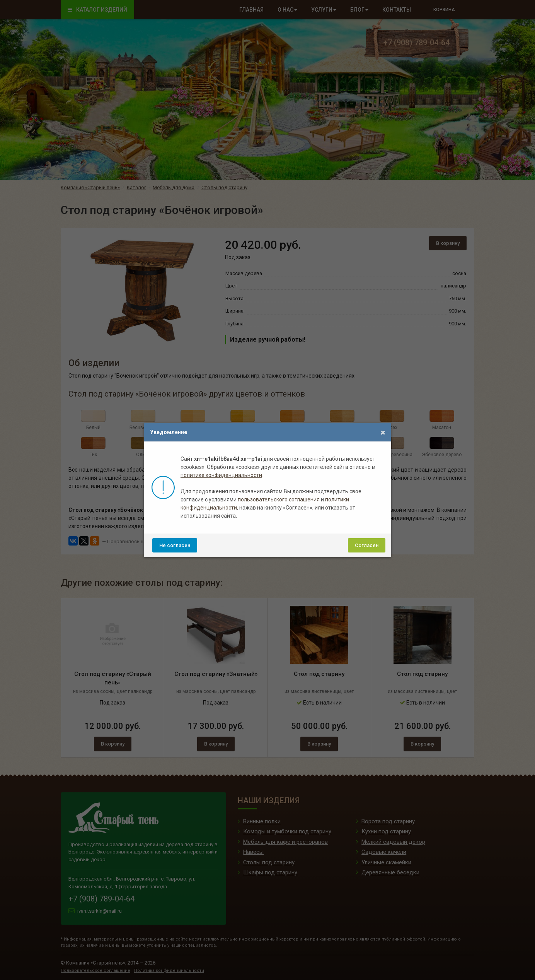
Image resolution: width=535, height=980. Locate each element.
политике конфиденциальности (221, 475)
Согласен (367, 545)
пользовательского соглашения (279, 499)
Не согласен (175, 545)
